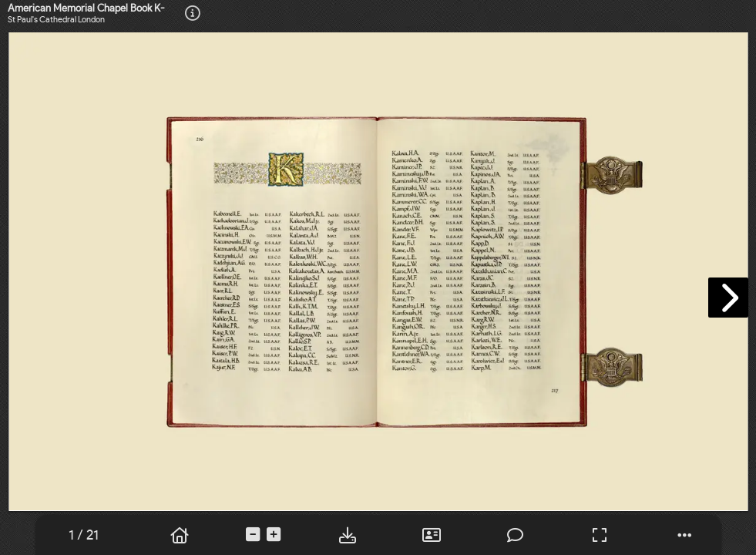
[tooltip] (193, 14)
